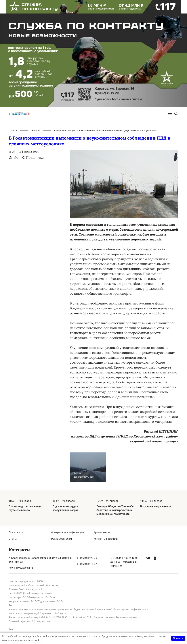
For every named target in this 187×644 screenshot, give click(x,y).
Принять (178, 638)
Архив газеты (102, 532)
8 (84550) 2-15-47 (87, 564)
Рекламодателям (61, 539)
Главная (13, 131)
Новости (36, 131)
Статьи (13, 539)
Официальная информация (67, 532)
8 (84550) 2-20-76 (87, 558)
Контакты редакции (106, 539)
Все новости (16, 532)
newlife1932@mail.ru (21, 568)
